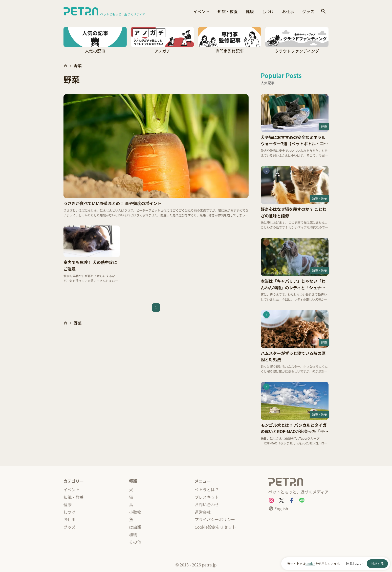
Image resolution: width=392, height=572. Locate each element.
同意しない (354, 564)
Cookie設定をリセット (215, 527)
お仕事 (288, 11)
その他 (135, 542)
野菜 (78, 66)
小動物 (135, 512)
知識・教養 (228, 11)
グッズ (308, 11)
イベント (201, 11)
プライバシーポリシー (215, 519)
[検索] (323, 12)
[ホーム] (66, 66)
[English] (278, 509)
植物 (133, 535)
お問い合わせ (207, 504)
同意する (377, 564)
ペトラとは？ (207, 489)
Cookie (310, 564)
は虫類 (135, 527)
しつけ (268, 11)
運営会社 (203, 512)
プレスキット (207, 497)
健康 (250, 11)
